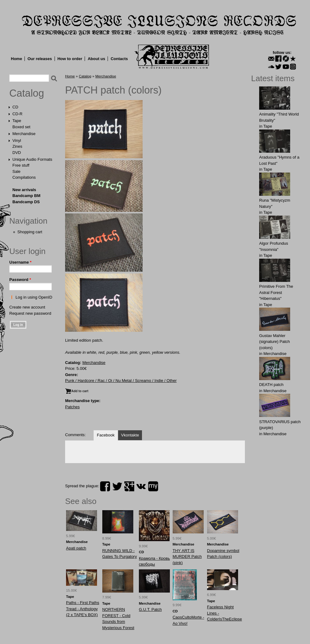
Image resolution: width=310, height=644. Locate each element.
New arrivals (24, 190)
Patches (72, 407)
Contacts (119, 59)
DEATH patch (271, 385)
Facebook (106, 435)
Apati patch (76, 548)
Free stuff (21, 165)
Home (16, 59)
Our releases (40, 59)
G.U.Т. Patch (150, 609)
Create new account (27, 307)
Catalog (27, 93)
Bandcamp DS (26, 202)
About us (96, 59)
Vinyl (17, 140)
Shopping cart (30, 232)
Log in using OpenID (34, 297)
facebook (105, 486)
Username (20, 262)
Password (20, 280)
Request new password (30, 313)
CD (15, 107)
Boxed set (21, 127)
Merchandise (24, 134)
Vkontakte (130, 435)
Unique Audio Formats (32, 159)
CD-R (18, 114)
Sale (16, 171)
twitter (117, 486)
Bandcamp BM (26, 196)
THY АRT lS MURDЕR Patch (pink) (187, 557)
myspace (153, 486)
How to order (70, 59)
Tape (17, 121)
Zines (17, 146)
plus (129, 486)
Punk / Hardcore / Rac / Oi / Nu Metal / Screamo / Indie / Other (121, 381)
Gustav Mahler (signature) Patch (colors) (275, 342)
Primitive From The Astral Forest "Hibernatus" (276, 292)
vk (141, 486)
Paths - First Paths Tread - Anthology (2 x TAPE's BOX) (83, 609)
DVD (17, 153)
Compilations (24, 177)
